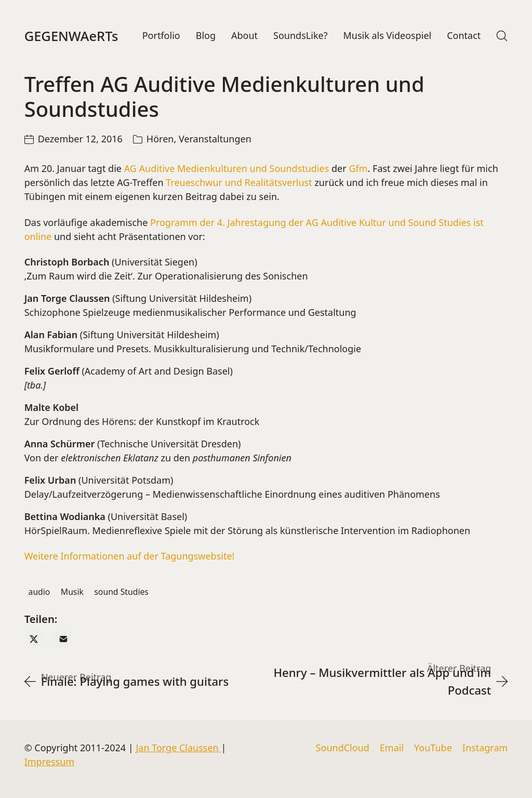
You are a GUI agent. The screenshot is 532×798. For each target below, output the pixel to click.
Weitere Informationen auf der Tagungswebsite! (130, 556)
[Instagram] (485, 748)
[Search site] (502, 36)
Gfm (358, 169)
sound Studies (121, 592)
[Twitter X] (34, 639)
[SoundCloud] (343, 748)
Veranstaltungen (215, 139)
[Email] (63, 639)
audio (39, 592)
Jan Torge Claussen (178, 748)
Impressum (49, 762)
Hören (160, 139)
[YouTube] (433, 748)
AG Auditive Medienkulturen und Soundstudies (227, 169)
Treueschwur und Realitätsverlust (238, 183)
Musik (72, 592)
